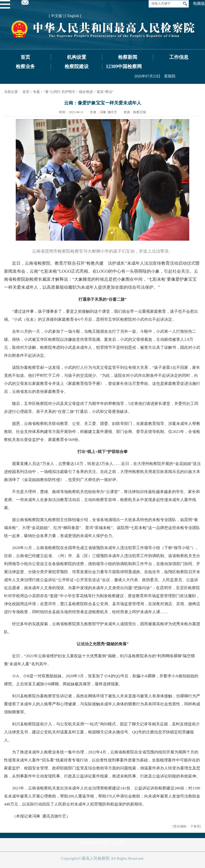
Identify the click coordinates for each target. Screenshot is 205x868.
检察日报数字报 (94, 843)
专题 (36, 92)
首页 (25, 57)
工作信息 (179, 57)
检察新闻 (128, 57)
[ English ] (73, 16)
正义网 (117, 843)
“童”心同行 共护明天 (59, 92)
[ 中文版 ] (57, 16)
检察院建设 (77, 67)
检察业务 (25, 67)
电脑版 (199, 3)
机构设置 (77, 57)
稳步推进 (86, 92)
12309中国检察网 (124, 67)
